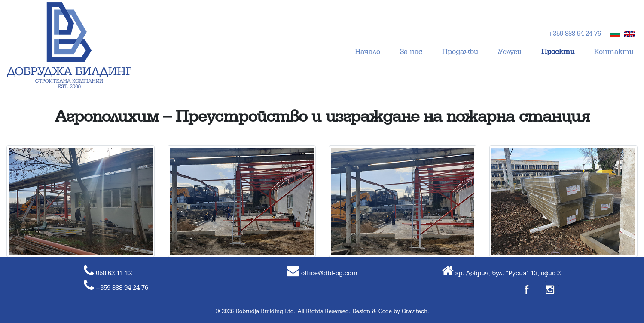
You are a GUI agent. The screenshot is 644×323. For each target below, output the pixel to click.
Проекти (558, 52)
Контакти (614, 52)
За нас (411, 52)
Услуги (510, 52)
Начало (368, 52)
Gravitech (415, 312)
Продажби (460, 52)
